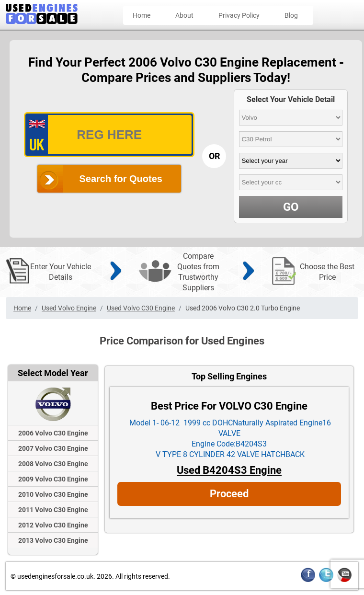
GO (291, 207)
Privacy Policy (239, 15)
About (184, 15)
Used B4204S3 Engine (229, 470)
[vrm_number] (109, 135)
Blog (291, 15)
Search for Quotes (121, 179)
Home (142, 15)
